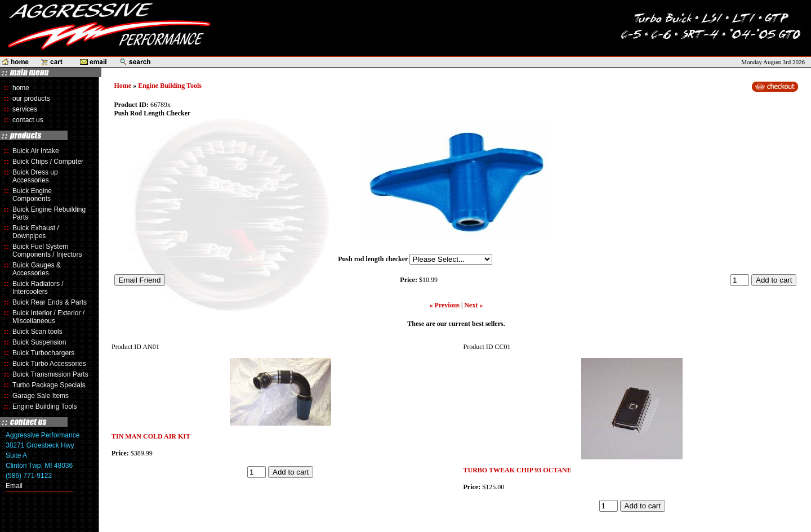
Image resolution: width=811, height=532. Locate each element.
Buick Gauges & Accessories (37, 269)
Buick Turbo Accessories (49, 364)
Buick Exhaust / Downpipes (36, 232)
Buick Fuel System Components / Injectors (47, 251)
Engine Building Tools (45, 406)
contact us (28, 120)
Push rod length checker (373, 259)
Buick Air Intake (36, 151)
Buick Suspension (39, 342)
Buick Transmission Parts (50, 374)
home (21, 88)
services (25, 109)
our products (31, 99)
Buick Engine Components (32, 195)
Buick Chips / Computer (48, 162)
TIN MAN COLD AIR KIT (151, 436)
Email (14, 486)
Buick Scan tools (37, 332)
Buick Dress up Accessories (35, 176)
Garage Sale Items (41, 396)
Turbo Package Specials (49, 385)
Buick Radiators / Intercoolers (38, 288)
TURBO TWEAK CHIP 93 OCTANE (518, 470)
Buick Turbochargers (43, 353)
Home (123, 86)
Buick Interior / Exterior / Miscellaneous (48, 317)
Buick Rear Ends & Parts (50, 302)
